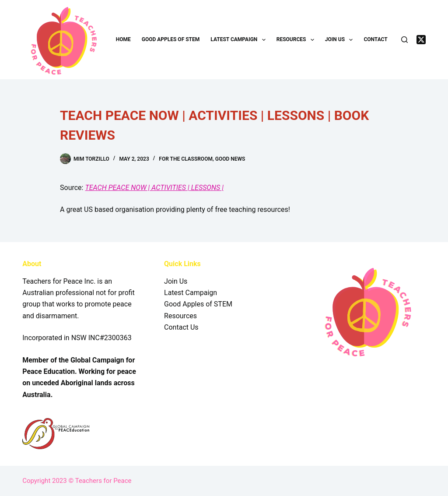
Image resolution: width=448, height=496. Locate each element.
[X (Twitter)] (421, 40)
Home (123, 39)
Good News (230, 159)
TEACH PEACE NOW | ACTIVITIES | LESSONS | (154, 188)
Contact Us (181, 327)
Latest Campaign (240, 40)
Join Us (341, 40)
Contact (375, 39)
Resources (297, 40)
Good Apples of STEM (171, 39)
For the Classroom (186, 159)
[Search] (404, 40)
